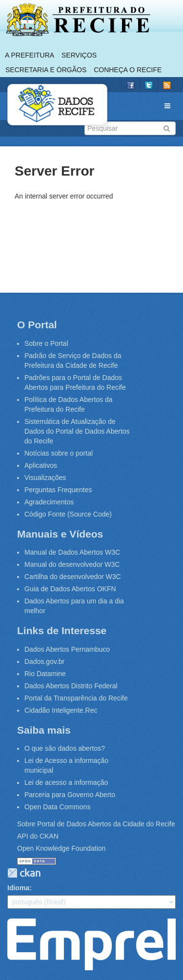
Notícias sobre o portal (59, 453)
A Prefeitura (30, 55)
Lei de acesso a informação (66, 782)
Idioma (18, 888)
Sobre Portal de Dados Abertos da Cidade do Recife (96, 824)
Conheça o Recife (128, 70)
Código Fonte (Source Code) (68, 514)
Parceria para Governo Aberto (70, 795)
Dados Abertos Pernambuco (67, 649)
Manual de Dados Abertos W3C (72, 552)
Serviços (79, 55)
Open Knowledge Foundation (61, 848)
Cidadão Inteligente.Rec (61, 710)
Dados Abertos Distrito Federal (71, 686)
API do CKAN (38, 836)
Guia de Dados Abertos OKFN (70, 589)
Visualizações (45, 478)
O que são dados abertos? (65, 748)
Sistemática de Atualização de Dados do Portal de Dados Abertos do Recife (77, 431)
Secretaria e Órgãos (46, 70)
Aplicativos (41, 465)
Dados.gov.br (44, 661)
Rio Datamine (45, 674)
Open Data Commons (57, 807)
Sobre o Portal (46, 343)
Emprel (91, 944)
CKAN (24, 873)
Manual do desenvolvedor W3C (72, 564)
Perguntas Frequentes (58, 490)
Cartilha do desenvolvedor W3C (73, 577)
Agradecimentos (49, 502)
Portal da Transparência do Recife (76, 698)
